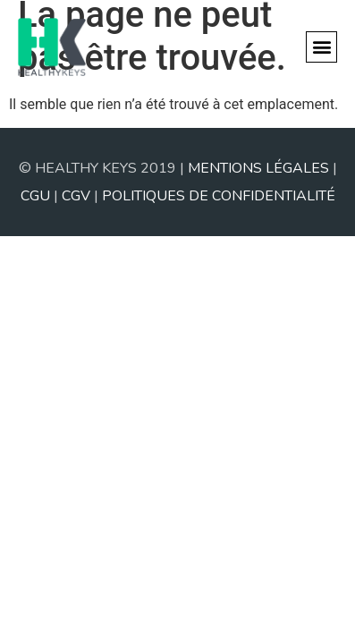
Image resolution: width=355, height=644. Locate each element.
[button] (321, 47)
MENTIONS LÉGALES (258, 168)
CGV (76, 196)
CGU (35, 196)
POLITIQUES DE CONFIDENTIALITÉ (219, 196)
